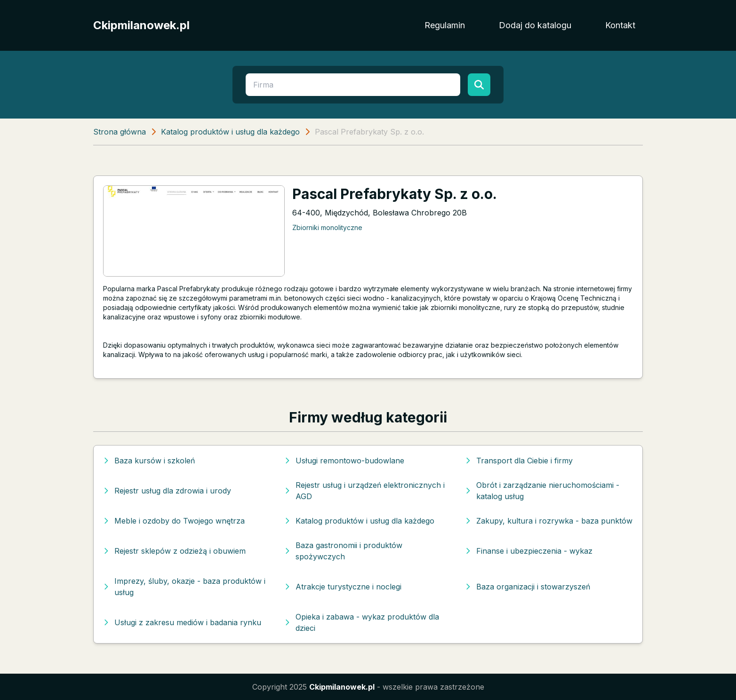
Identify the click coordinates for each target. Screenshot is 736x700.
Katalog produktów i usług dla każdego (230, 132)
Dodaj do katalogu (535, 25)
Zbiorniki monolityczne (327, 227)
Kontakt (620, 25)
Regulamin (445, 25)
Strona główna (120, 132)
